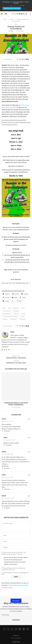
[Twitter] (11, 5)
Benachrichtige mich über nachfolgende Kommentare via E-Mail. (13, 569)
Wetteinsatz (13, 319)
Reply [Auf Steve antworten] (29, 419)
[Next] (24, 8)
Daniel (4, 452)
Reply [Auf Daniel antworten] (29, 452)
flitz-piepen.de (7, 311)
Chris (12, 31)
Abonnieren (16, 601)
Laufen (12, 19)
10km (4, 308)
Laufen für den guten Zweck (10, 316)
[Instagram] (13, 5)
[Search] (30, 14)
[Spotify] (23, 5)
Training (5, 319)
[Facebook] (9, 5)
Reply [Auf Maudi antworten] (29, 496)
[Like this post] (18, 59)
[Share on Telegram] (26, 59)
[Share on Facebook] (19, 59)
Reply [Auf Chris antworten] (29, 438)
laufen (23, 314)
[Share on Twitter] (21, 59)
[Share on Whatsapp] (24, 59)
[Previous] (23, 8)
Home (5, 19)
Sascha (12, 176)
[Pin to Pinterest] (23, 59)
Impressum (16, 635)
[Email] (21, 5)
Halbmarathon (7, 314)
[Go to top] (16, 642)
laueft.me (16, 314)
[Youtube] (18, 5)
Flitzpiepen (16, 311)
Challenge (16, 308)
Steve (4, 419)
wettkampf (22, 319)
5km (9, 308)
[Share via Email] (28, 59)
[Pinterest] (16, 5)
